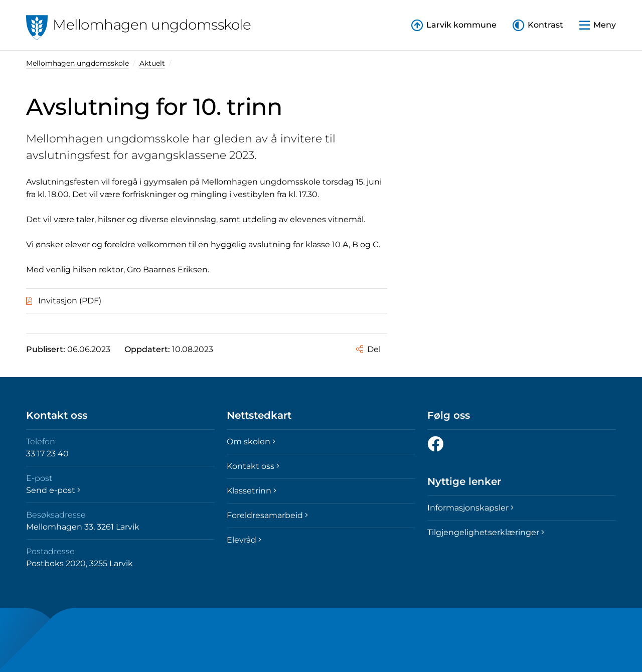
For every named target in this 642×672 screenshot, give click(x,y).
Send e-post (53, 490)
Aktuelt (152, 63)
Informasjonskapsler (470, 508)
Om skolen (251, 442)
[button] (538, 25)
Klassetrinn (252, 491)
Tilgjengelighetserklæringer (486, 532)
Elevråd (244, 540)
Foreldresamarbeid (267, 515)
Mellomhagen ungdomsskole (77, 63)
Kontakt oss (253, 466)
